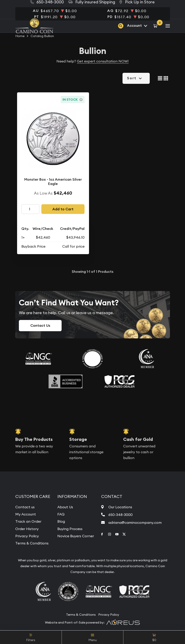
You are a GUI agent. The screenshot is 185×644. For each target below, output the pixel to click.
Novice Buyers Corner (76, 536)
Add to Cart (63, 209)
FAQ (61, 514)
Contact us (25, 507)
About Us (65, 507)
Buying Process (70, 529)
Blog (61, 521)
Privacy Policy (27, 536)
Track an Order (28, 521)
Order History (27, 529)
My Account (26, 514)
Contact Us (40, 325)
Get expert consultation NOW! (103, 61)
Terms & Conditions (32, 543)
